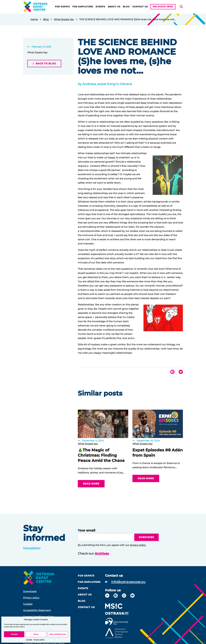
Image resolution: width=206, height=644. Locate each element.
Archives (102, 553)
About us (113, 7)
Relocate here (163, 7)
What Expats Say (64, 19)
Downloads (30, 591)
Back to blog (44, 64)
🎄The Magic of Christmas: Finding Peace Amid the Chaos (101, 455)
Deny (36, 634)
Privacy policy (39, 640)
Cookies (29, 640)
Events (100, 7)
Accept (14, 634)
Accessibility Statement (37, 610)
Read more (91, 484)
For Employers (82, 7)
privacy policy (138, 545)
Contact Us (139, 7)
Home (34, 19)
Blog (125, 7)
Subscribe (146, 537)
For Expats (62, 7)
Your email (87, 530)
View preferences (58, 634)
